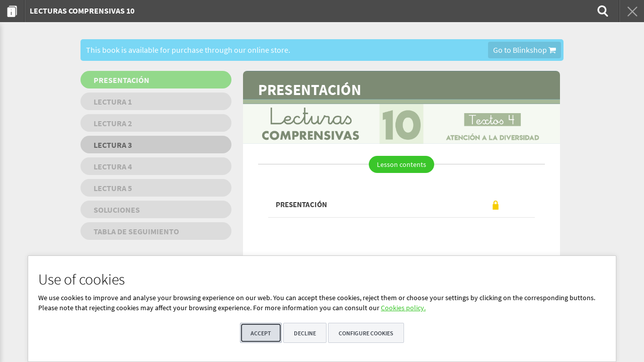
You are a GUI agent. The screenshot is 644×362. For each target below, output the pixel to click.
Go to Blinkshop (525, 50)
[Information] (12, 11)
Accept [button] (261, 333)
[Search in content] (602, 11)
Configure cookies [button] (366, 333)
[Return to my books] (631, 11)
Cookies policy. (403, 308)
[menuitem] (12, 11)
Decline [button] (305, 333)
